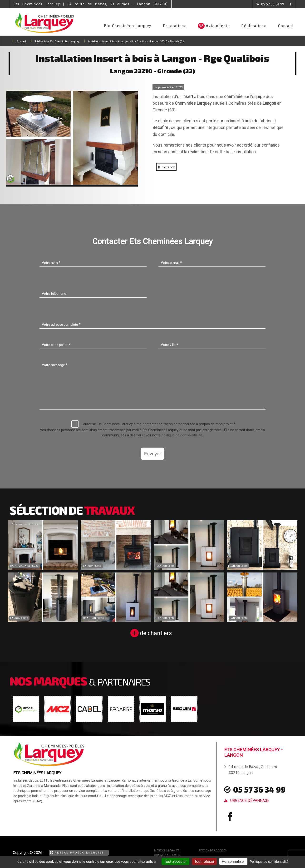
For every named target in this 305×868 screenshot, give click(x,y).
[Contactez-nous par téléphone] (270, 4)
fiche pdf (169, 167)
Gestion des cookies (212, 851)
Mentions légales (167, 851)
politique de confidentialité (182, 435)
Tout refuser (204, 861)
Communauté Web (167, 855)
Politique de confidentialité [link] (269, 862)
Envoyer (152, 454)
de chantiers (156, 633)
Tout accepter (175, 861)
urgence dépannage (250, 801)
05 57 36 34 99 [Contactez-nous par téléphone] (259, 789)
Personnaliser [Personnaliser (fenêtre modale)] (233, 861)
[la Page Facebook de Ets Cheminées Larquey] (288, 4)
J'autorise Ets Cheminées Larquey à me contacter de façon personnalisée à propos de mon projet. (153, 424)
